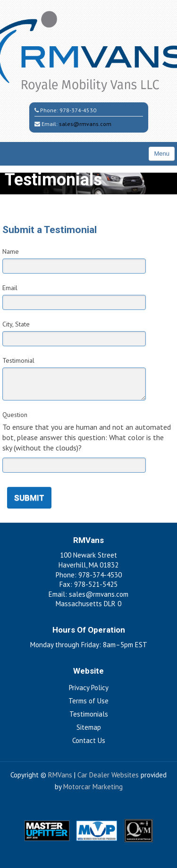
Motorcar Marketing (93, 787)
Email (10, 288)
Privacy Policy (89, 688)
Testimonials (89, 714)
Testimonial (18, 360)
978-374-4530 (78, 110)
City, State (16, 324)
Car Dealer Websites (108, 775)
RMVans (60, 775)
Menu (162, 154)
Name (11, 251)
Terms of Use (88, 701)
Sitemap (89, 727)
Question (15, 415)
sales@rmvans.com (85, 124)
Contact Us (89, 740)
